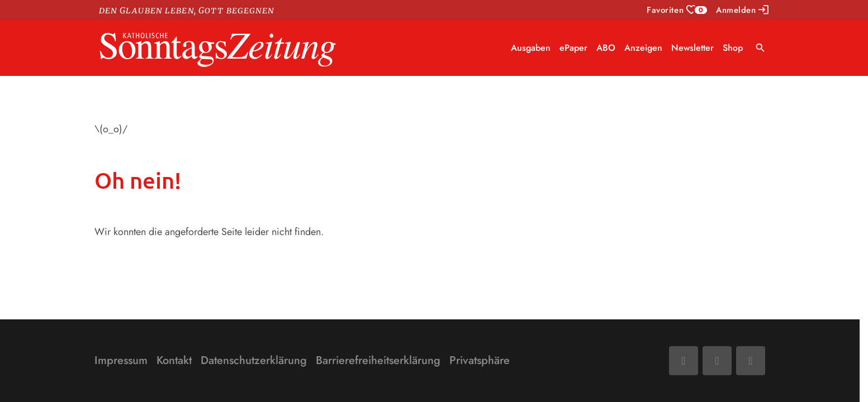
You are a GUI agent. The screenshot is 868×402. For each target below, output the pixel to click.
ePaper (573, 48)
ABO (606, 48)
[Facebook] (684, 361)
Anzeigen (643, 48)
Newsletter (692, 48)
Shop (733, 48)
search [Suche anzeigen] (760, 48)
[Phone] (751, 361)
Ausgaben (531, 48)
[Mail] (717, 361)
